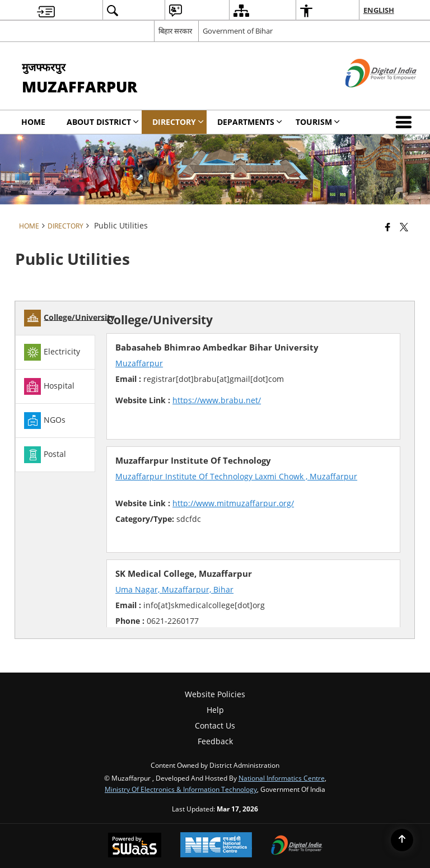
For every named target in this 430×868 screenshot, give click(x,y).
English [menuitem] (379, 10)
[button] (406, 122)
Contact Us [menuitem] (215, 725)
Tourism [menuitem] (318, 122)
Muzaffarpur (139, 363)
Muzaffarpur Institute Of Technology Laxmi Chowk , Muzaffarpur (236, 476)
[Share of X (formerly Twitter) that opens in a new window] (404, 227)
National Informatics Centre (282, 778)
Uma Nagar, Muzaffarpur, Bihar (174, 589)
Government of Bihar (238, 31)
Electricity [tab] (52, 352)
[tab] (55, 318)
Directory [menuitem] (178, 122)
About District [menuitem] (103, 122)
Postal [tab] (45, 455)
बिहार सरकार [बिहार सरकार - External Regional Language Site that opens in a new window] (175, 31)
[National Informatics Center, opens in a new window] (216, 846)
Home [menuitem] (33, 122)
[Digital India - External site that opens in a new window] (367, 97)
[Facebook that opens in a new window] (388, 227)
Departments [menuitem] (250, 122)
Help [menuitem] (215, 710)
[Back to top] (402, 840)
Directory (66, 226)
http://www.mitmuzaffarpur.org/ (233, 503)
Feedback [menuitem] (215, 741)
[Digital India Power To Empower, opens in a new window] (297, 846)
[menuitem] (46, 10)
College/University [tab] (69, 318)
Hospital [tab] (49, 386)
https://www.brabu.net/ (217, 400)
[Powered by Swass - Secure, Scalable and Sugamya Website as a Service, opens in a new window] (135, 846)
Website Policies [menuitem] (215, 694)
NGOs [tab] (45, 421)
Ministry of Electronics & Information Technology (181, 789)
